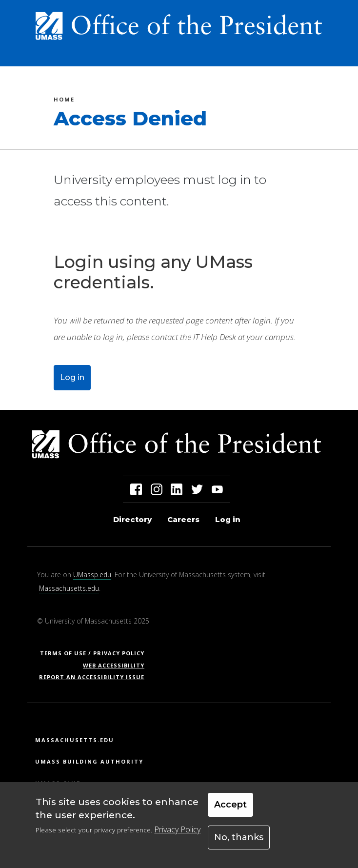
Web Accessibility (114, 665)
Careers (183, 519)
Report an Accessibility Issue (95, 677)
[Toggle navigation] (327, 55)
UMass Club (58, 783)
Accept (230, 811)
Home (64, 101)
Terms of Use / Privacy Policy (95, 653)
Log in (72, 377)
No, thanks (239, 844)
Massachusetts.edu (69, 588)
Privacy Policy (177, 836)
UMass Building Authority (89, 761)
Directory (132, 519)
